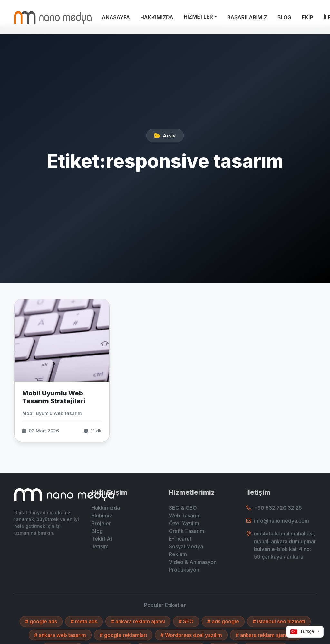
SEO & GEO (183, 508)
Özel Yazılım (184, 523)
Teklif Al (102, 539)
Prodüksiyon (184, 570)
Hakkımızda (106, 508)
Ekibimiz (102, 516)
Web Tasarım (185, 516)
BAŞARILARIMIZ (247, 17)
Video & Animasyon (193, 562)
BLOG (284, 17)
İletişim (100, 546)
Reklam (178, 554)
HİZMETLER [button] (198, 17)
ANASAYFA (116, 17)
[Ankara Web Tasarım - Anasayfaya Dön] (53, 17)
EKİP (307, 17)
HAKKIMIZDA (157, 17)
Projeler (101, 523)
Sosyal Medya (186, 546)
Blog (97, 531)
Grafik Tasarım (187, 531)
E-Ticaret (180, 539)
